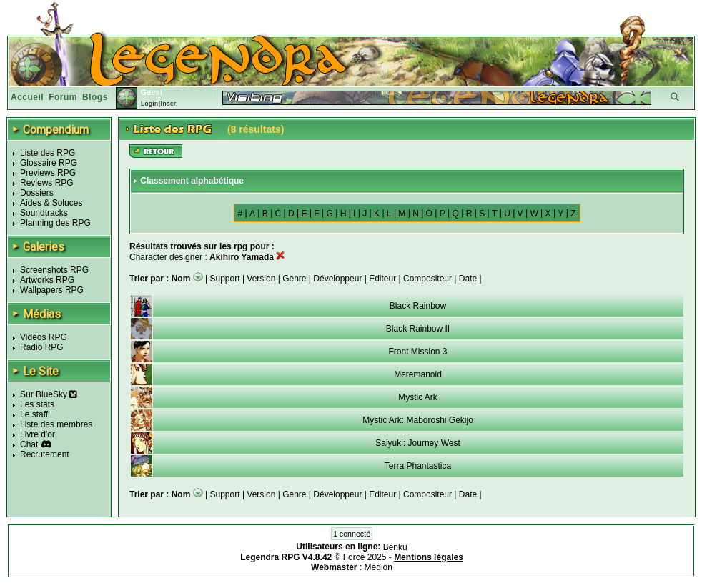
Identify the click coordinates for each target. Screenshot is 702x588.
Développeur (337, 279)
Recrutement (45, 454)
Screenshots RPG (54, 270)
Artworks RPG (47, 280)
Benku (395, 547)
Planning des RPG (55, 223)
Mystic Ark (418, 397)
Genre (294, 279)
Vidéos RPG (44, 337)
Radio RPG (42, 347)
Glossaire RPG (49, 163)
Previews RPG (48, 173)
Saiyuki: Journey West (418, 443)
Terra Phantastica (418, 466)
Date (468, 279)
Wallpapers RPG (52, 290)
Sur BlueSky (49, 394)
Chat (29, 444)
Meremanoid (418, 374)
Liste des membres (56, 424)
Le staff (34, 414)
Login (150, 104)
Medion (379, 567)
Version (261, 279)
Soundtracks (44, 213)
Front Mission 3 (417, 352)
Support (225, 279)
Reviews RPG (47, 183)
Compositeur (427, 279)
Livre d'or (38, 434)
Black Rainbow (418, 306)
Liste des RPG (48, 153)
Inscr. (169, 104)
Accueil (27, 97)
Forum (63, 97)
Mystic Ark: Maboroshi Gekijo (418, 420)
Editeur (382, 279)
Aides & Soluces (51, 203)
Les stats (37, 404)
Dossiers (37, 193)
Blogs (95, 97)
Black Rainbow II (418, 329)
